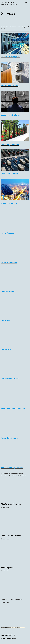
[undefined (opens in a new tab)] (11, 57)
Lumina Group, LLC (19, 627)
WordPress (14, 638)
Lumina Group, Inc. (8, 2)
